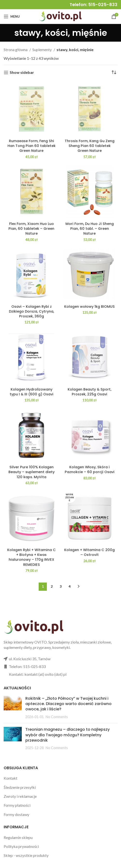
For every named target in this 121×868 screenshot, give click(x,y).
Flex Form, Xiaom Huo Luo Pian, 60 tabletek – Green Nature (31, 229)
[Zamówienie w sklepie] (114, 72)
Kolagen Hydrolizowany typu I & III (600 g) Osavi (32, 392)
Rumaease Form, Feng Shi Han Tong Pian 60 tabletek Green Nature (32, 146)
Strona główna (16, 50)
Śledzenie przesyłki (20, 787)
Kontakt (11, 778)
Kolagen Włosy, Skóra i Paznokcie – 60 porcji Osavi (90, 469)
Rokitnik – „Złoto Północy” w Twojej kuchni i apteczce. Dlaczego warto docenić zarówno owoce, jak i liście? (68, 704)
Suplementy (42, 50)
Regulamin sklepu (18, 837)
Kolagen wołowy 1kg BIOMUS (89, 307)
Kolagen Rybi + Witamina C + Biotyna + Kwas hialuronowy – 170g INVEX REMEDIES (32, 557)
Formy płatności (17, 805)
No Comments (57, 717)
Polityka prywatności (21, 846)
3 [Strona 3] (61, 586)
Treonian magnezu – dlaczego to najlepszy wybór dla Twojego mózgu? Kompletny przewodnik (68, 735)
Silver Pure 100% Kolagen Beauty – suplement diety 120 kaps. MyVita (32, 472)
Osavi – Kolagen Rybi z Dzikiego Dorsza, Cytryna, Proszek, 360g (32, 311)
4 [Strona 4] (70, 586)
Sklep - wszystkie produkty (26, 855)
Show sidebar (22, 73)
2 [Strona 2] (52, 586)
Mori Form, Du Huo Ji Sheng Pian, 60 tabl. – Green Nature (90, 229)
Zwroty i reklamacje (20, 796)
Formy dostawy (16, 814)
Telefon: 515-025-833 (93, 4)
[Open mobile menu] (12, 16)
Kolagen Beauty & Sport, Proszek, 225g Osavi (89, 392)
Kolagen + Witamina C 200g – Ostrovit (89, 552)
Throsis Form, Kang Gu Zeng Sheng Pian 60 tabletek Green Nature (90, 146)
